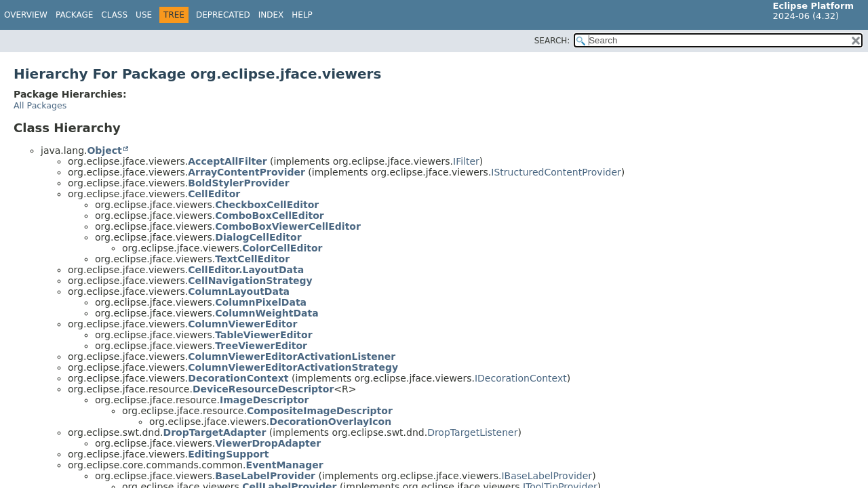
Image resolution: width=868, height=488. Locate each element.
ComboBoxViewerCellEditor (288, 226)
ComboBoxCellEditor (269, 216)
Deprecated (223, 15)
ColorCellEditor (282, 248)
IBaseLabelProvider (547, 476)
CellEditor (214, 194)
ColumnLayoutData (239, 291)
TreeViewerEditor (261, 346)
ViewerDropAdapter (268, 443)
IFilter (466, 161)
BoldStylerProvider (238, 183)
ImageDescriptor (264, 400)
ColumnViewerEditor (242, 324)
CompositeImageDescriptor (320, 411)
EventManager (285, 465)
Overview (26, 15)
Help (302, 15)
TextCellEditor (252, 259)
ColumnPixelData (261, 302)
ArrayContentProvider (246, 172)
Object (104, 150)
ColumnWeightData (267, 313)
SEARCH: (552, 41)
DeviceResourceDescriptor (263, 389)
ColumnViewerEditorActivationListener (292, 357)
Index (271, 15)
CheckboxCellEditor (267, 205)
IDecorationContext (521, 378)
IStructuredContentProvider (556, 172)
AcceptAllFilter (227, 161)
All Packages (40, 105)
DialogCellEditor (258, 237)
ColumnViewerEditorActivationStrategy (293, 367)
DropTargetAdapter (215, 432)
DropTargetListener (472, 432)
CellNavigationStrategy (250, 281)
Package (74, 15)
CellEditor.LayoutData (246, 270)
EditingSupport (228, 454)
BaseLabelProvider (265, 476)
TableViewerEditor (263, 335)
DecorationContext (238, 378)
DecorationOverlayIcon (330, 422)
